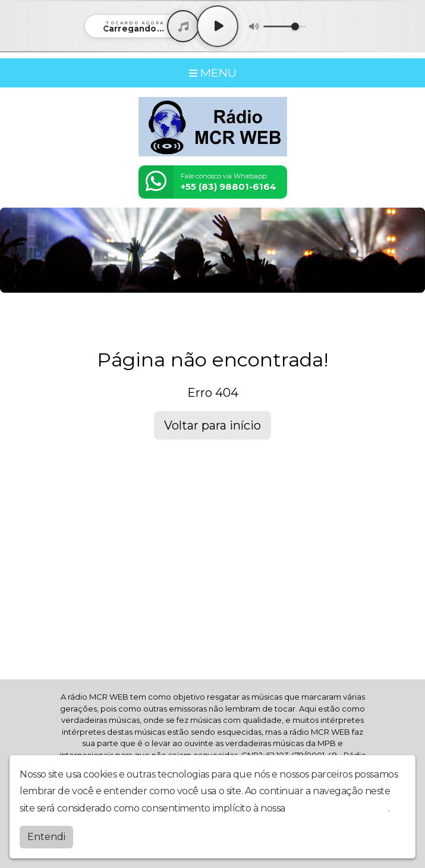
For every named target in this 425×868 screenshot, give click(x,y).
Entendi (46, 837)
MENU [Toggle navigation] (213, 73)
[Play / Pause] (218, 26)
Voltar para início (212, 425)
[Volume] (285, 26)
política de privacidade (338, 808)
